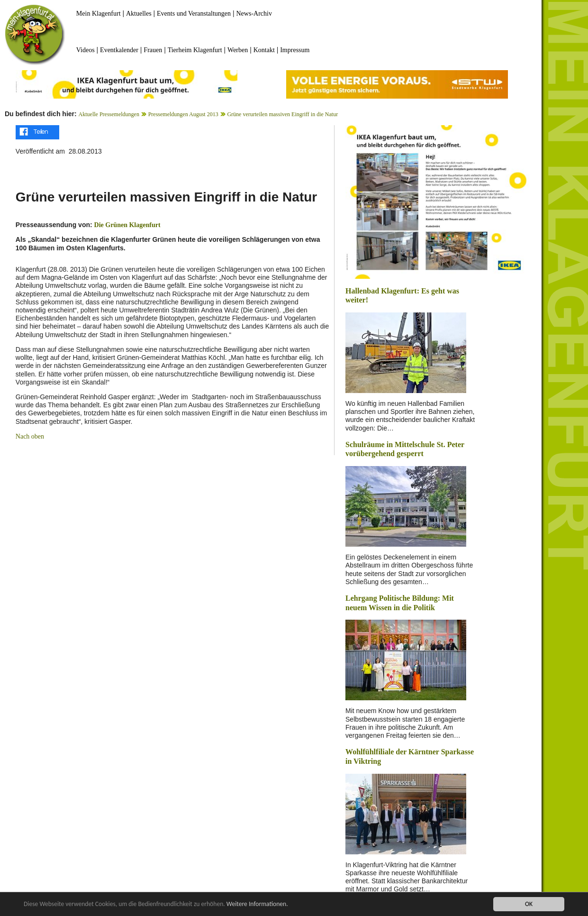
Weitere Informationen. (257, 905)
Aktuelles (139, 14)
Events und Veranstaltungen (194, 14)
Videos (86, 50)
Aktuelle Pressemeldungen (109, 114)
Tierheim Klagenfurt (195, 50)
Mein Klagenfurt (99, 14)
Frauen (153, 50)
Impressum (295, 50)
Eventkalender (119, 50)
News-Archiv (254, 14)
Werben (238, 50)
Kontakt (264, 50)
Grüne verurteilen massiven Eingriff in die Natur (282, 114)
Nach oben (30, 436)
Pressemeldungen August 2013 (183, 114)
